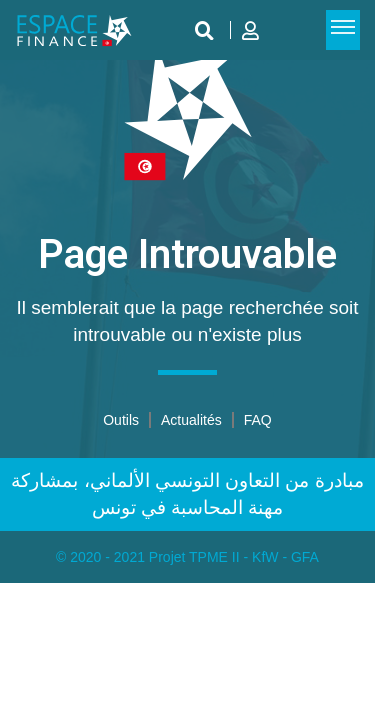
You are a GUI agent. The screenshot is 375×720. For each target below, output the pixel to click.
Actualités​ (191, 420)
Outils (121, 420)
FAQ (258, 420)
